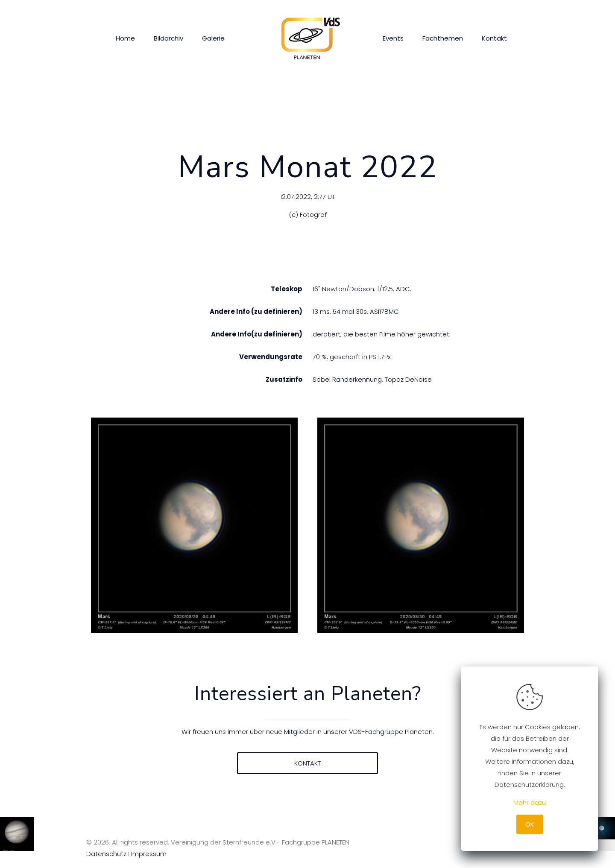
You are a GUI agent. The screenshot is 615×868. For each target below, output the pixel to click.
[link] (195, 525)
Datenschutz (106, 854)
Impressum (149, 854)
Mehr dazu (530, 802)
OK (530, 824)
